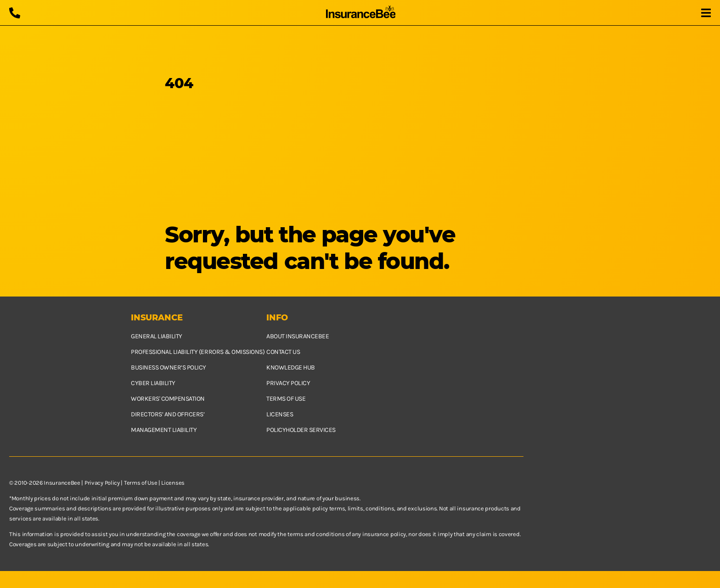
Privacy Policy (102, 483)
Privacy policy (288, 383)
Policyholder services (301, 430)
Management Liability (164, 430)
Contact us (283, 352)
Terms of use (286, 399)
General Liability (157, 336)
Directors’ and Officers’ (168, 414)
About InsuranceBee (298, 336)
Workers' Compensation (168, 399)
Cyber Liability (153, 383)
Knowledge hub (291, 367)
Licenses (280, 414)
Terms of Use (141, 483)
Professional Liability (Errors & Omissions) (198, 352)
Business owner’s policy (169, 367)
